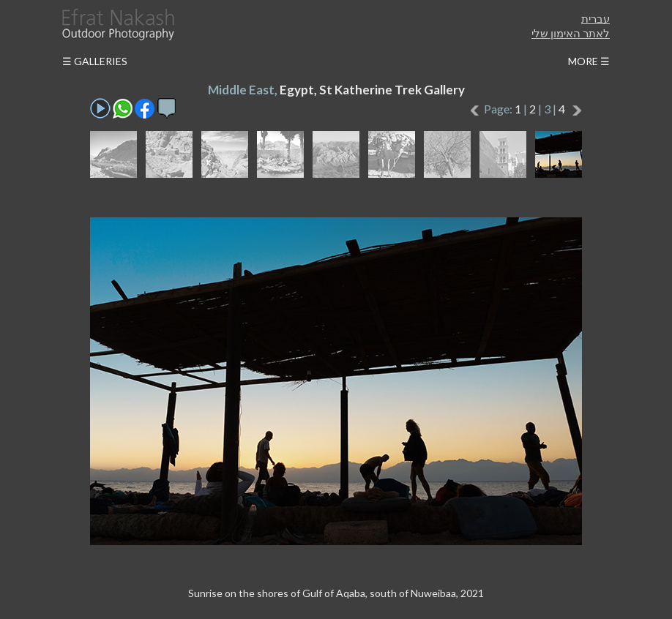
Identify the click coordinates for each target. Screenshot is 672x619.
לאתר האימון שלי (571, 33)
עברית (596, 18)
